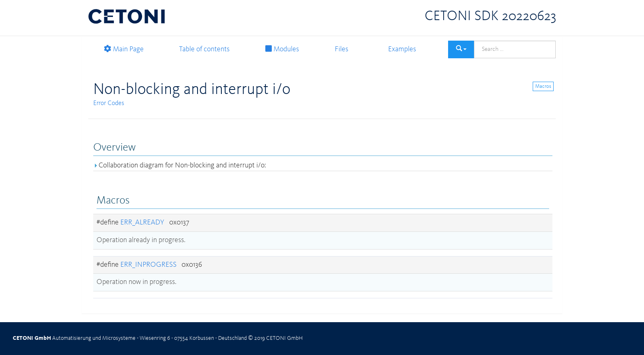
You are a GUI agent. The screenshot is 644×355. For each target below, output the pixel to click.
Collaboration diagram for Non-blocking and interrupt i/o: (179, 165)
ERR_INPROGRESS (148, 265)
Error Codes (109, 103)
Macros (543, 86)
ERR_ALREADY (142, 222)
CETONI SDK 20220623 (490, 16)
